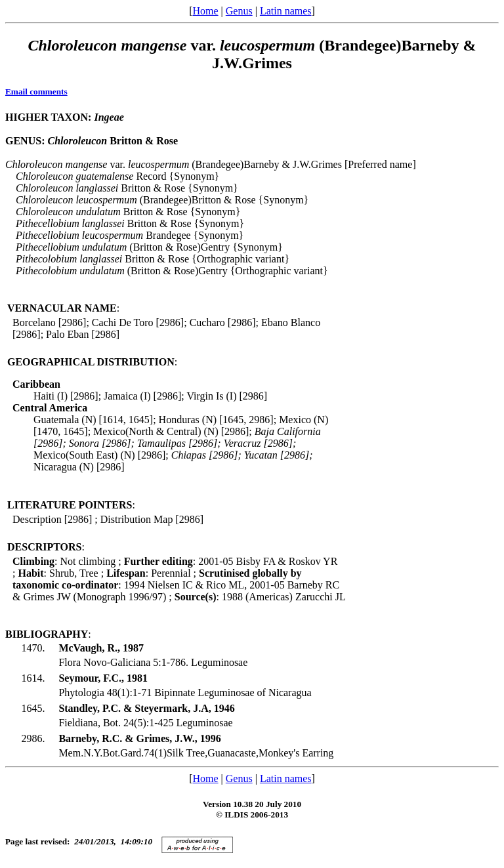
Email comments (36, 92)
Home (205, 11)
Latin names (286, 11)
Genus (239, 11)
